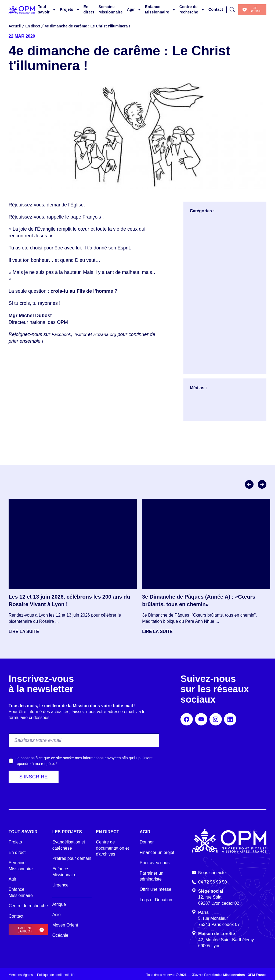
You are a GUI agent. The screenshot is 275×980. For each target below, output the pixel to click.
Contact (216, 9)
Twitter (83, 334)
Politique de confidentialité (56, 975)
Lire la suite (24, 632)
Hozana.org (109, 334)
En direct (89, 9)
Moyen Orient (65, 925)
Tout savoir (44, 9)
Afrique (59, 904)
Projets (67, 9)
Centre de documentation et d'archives (112, 848)
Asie (57, 915)
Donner (147, 842)
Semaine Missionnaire (111, 9)
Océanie (60, 935)
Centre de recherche (189, 9)
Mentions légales (21, 975)
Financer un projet (157, 852)
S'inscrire (34, 777)
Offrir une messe (155, 889)
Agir (131, 9)
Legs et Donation (156, 900)
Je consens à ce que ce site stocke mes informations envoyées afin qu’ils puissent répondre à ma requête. (84, 761)
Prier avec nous (155, 863)
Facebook (62, 334)
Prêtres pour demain (72, 858)
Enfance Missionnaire (157, 9)
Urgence (60, 885)
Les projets (67, 832)
